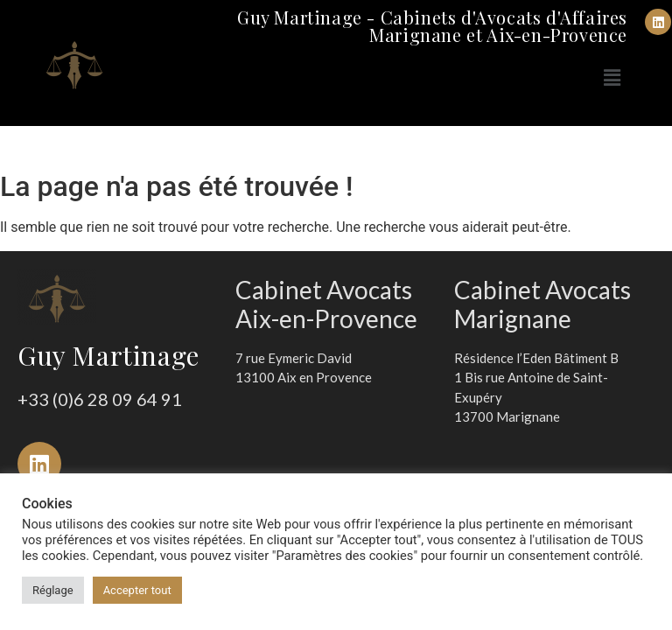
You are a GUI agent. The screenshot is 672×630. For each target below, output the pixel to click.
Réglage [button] (53, 590)
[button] (612, 78)
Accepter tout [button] (137, 590)
